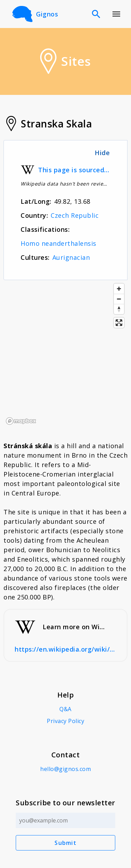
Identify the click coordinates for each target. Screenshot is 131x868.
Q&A (65, 709)
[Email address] (65, 820)
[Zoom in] (119, 289)
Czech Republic (75, 215)
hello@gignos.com (65, 769)
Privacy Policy (65, 721)
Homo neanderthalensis (59, 243)
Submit (65, 843)
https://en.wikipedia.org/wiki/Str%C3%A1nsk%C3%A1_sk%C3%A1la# (65, 649)
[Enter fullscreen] (119, 323)
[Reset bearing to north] (119, 309)
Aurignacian (71, 257)
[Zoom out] (119, 299)
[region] (65, 354)
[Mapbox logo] (21, 421)
